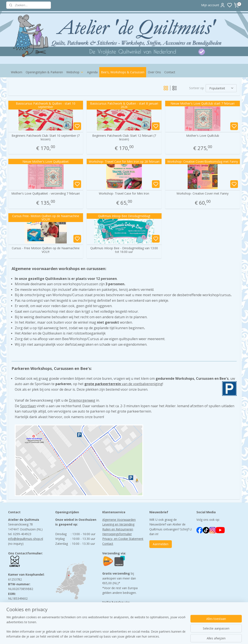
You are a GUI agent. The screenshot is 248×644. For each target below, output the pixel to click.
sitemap (142, 636)
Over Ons (154, 72)
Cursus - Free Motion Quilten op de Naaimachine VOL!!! (45, 250)
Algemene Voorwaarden (119, 520)
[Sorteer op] (221, 88)
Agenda (92, 72)
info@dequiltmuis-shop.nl (26, 539)
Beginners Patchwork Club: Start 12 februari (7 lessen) (124, 138)
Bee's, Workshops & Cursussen (123, 72)
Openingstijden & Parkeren (44, 72)
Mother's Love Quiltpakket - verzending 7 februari (46, 194)
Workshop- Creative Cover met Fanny (203, 194)
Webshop (75, 72)
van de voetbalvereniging (123, 384)
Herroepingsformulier (117, 534)
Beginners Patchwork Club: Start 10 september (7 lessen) (46, 138)
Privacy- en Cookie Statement (123, 539)
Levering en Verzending (118, 524)
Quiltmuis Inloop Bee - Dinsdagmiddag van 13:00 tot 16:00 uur (124, 250)
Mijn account (213, 5)
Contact (170, 72)
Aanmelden (161, 544)
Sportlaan (28, 406)
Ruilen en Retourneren (118, 529)
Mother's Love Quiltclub (202, 136)
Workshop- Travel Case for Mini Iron (124, 194)
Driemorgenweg (82, 400)
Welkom (17, 72)
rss (151, 636)
